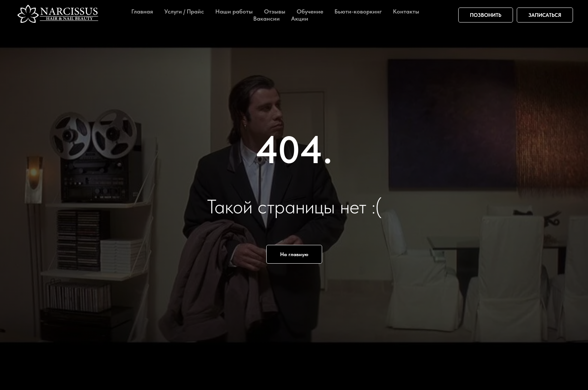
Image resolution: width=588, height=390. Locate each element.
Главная (142, 11)
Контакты (406, 11)
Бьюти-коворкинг (358, 11)
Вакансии (266, 19)
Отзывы (275, 11)
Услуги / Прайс (184, 11)
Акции (300, 19)
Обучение (310, 11)
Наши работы (234, 11)
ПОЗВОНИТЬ (486, 15)
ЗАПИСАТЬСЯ (545, 15)
